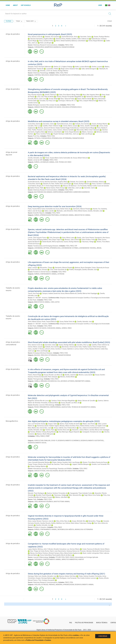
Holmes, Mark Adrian (72, 523)
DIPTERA (46, 248)
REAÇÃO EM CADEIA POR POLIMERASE (71, 471)
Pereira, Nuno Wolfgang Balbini (38, 240)
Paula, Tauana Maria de (49, 322)
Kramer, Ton (97, 209)
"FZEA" (19, 21)
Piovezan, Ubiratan (86, 551)
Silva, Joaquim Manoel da (88, 101)
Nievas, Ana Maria (36, 553)
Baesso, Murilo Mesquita (45, 434)
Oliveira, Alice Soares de (46, 464)
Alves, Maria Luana (68, 238)
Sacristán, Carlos (86, 37)
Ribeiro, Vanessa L (88, 132)
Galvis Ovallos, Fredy (88, 240)
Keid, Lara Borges (46, 43)
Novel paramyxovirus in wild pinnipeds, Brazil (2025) (50, 34)
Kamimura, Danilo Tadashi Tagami (48, 426)
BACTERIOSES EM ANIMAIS (43, 192)
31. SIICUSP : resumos (40, 298)
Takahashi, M (103, 69)
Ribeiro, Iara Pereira (89, 424)
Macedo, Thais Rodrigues (36, 493)
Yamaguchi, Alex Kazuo (102, 238)
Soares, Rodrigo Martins (102, 37)
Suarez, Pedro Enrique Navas (97, 347)
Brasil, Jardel (87, 553)
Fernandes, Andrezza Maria (49, 403)
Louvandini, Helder (52, 69)
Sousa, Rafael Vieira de (80, 158)
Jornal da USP (38, 160)
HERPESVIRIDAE (58, 192)
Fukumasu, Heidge (88, 242)
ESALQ (72, 557)
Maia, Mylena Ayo (34, 428)
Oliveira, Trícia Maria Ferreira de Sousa (95, 462)
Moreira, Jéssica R (44, 128)
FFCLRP (58, 557)
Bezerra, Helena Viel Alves (68, 576)
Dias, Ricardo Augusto (35, 95)
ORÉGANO (44, 381)
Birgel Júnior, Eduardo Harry (70, 69)
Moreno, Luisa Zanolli (86, 375)
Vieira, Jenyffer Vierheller (88, 126)
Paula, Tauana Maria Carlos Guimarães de (59, 158)
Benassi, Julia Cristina (72, 240)
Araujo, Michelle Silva (79, 521)
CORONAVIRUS (39, 47)
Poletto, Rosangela (75, 270)
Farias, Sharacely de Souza (100, 268)
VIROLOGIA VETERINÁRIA (49, 355)
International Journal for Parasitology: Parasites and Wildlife (52, 469)
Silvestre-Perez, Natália (63, 39)
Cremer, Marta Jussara (70, 126)
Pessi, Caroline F (97, 184)
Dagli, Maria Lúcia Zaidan (92, 495)
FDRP (47, 436)
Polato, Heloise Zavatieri (60, 462)
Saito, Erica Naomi (65, 95)
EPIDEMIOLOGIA (55, 248)
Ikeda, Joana (52, 130)
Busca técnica (102, 623)
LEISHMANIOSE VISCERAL (88, 248)
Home (8, 5)
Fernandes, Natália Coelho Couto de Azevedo (94, 186)
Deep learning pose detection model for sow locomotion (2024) (55, 206)
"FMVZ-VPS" (31, 21)
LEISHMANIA (38, 248)
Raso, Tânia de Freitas (68, 99)
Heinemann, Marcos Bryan (95, 97)
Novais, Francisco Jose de (45, 521)
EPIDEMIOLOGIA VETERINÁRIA (62, 138)
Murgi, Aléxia (76, 95)
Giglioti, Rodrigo (67, 67)
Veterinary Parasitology (41, 73)
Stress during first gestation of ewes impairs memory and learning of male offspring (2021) (66, 574)
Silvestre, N (47, 184)
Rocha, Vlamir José (51, 551)
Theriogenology (38, 379)
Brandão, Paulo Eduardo (44, 495)
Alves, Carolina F (56, 349)
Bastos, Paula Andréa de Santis (70, 424)
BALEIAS (37, 355)
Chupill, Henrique (59, 134)
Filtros (9, 21)
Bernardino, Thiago (46, 268)
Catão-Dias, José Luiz (72, 134)
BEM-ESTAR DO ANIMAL (83, 215)
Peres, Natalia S (102, 128)
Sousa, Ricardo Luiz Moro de (53, 375)
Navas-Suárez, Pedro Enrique (56, 188)
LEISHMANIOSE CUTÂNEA (70, 248)
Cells (35, 499)
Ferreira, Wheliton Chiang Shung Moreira (43, 432)
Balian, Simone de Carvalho (87, 401)
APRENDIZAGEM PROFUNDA (49, 215)
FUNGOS (84, 75)
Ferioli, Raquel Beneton (96, 41)
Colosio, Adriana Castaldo (65, 130)
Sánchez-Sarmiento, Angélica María (42, 39)
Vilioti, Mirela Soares (80, 211)
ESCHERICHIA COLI (54, 381)
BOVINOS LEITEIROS (68, 381)
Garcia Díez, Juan (45, 428)
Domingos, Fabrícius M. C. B (68, 101)
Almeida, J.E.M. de (46, 71)
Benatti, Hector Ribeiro (102, 549)
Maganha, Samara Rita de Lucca (38, 401)
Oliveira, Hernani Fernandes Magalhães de (70, 97)
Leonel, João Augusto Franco (37, 238)
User (100, 5)
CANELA (37, 381)
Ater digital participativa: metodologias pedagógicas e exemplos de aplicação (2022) (64, 421)
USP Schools (26, 5)
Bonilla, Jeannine (70, 375)
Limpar (110, 21)
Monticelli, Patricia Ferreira (101, 551)
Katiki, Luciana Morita (82, 67)
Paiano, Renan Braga (35, 375)
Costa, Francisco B (88, 549)
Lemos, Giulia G (79, 349)
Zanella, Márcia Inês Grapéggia (87, 293)
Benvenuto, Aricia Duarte (70, 347)
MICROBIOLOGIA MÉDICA (66, 529)
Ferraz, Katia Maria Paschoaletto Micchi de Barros (56, 555)
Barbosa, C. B (75, 186)
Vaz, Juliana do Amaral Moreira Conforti (92, 428)
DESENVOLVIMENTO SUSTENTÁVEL (92, 441)
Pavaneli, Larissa (42, 130)
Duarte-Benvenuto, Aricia (70, 37)
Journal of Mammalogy (41, 557)
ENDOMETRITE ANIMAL (83, 381)
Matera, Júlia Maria (62, 497)
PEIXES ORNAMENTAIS (42, 407)
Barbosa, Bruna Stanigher (83, 268)
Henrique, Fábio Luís (34, 576)
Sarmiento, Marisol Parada (82, 209)
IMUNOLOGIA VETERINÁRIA (84, 529)
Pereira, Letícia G (45, 349)
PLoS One (36, 136)
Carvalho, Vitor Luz (34, 126)
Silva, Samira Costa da (35, 37)
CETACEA (37, 138)
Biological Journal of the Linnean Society (46, 105)
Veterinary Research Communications (45, 45)
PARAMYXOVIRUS (78, 138)
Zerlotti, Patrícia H (51, 95)
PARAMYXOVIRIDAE (68, 47)
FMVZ (67, 45)
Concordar (103, 636)
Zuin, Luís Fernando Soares (37, 424)
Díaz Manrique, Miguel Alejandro (69, 432)
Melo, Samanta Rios (75, 495)
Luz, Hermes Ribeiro (73, 549)
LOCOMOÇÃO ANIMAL (47, 162)
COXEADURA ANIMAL (54, 328)
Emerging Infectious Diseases (43, 353)
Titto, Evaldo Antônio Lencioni (86, 578)
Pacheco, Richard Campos (51, 553)
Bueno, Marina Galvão (84, 99)
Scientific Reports (39, 213)
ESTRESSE (61, 274)
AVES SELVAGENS (52, 471)
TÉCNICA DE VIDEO (65, 162)
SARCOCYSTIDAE (40, 471)
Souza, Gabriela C (68, 349)
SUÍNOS (37, 162)
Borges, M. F (41, 186)
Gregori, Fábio (53, 424)
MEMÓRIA (59, 585)
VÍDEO (69, 328)
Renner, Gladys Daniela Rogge (60, 128)
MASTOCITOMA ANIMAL (62, 502)
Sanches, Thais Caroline (62, 464)
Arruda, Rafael (53, 99)
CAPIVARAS (38, 559)
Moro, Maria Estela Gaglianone (70, 553)
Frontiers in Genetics (40, 527)
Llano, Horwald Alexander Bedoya (39, 462)
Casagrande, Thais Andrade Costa (81, 493)
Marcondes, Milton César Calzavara (88, 130)
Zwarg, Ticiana (33, 464)
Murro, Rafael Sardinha (64, 41)
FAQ (71, 623)
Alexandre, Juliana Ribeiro (80, 430)
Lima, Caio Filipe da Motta (45, 97)
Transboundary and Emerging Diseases (46, 246)
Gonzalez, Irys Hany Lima (48, 101)
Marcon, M (66, 186)
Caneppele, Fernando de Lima (92, 432)
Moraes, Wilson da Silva (67, 426)
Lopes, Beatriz (32, 549)
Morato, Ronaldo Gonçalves (57, 549)
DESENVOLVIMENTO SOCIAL (37, 443)
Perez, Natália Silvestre (92, 349)
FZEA (71, 45)
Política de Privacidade (84, 623)
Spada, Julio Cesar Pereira (85, 238)
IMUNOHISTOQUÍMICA (46, 502)
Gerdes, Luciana (97, 67)
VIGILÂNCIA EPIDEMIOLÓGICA (72, 107)
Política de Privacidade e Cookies (39, 640)
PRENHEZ (52, 585)
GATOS (57, 302)
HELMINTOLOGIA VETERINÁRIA (70, 75)
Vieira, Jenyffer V (33, 349)
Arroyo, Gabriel (59, 428)
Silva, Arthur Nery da (63, 521)
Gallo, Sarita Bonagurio (89, 69)
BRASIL (99, 248)
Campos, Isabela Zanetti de (51, 293)
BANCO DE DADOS (55, 107)
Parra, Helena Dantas (83, 426)
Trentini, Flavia (50, 430)
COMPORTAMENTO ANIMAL (52, 559)
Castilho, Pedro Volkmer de (80, 39)
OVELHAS (90, 75)
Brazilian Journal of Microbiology (44, 405)
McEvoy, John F (43, 549)
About (15, 5)
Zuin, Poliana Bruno (70, 428)
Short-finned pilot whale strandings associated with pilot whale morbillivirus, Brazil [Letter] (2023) (69, 342)
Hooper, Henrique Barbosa (44, 578)
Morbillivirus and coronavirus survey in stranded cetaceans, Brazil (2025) (59, 121)
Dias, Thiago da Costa (37, 551)
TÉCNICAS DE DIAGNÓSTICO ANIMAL (84, 407)
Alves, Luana (32, 521)
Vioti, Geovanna (54, 238)
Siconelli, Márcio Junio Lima (37, 99)
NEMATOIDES (54, 75)
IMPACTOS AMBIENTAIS (70, 559)
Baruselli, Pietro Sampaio (49, 377)
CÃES (52, 302)
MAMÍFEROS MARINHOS (53, 47)
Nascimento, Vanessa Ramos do (69, 551)
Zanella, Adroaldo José (35, 158)
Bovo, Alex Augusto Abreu (91, 95)
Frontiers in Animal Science (42, 272)
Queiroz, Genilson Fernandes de (57, 493)
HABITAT (81, 559)
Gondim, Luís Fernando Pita (101, 464)
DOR (57, 162)
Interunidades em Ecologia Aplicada (86, 557)
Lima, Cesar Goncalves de (58, 270)
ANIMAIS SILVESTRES (41, 107)
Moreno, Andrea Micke (67, 377)
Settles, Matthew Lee (58, 523)
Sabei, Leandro (49, 211)
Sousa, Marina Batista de (68, 293)
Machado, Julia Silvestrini (65, 211)
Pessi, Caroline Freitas (46, 41)
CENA (57, 73)
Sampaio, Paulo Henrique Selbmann (39, 67)
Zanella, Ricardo (45, 523)
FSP (76, 246)
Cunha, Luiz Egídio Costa (98, 426)
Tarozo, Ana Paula (34, 293)
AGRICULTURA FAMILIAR (42, 441)
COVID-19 (54, 441)
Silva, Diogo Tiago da (55, 240)
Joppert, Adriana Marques (81, 464)
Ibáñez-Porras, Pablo (37, 188)
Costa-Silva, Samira (34, 124)
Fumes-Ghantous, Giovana (39, 270)
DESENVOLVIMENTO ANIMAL (84, 585)
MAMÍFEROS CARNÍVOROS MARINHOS (77, 192)
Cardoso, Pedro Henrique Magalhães (63, 401)
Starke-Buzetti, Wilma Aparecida (53, 242)
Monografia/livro (12, 421)
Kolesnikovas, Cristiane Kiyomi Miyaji (82, 128)
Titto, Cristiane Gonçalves (46, 580)
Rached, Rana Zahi (63, 430)
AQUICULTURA (66, 407)
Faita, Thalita (32, 130)
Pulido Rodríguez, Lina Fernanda (66, 578)
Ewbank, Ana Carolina (52, 37)
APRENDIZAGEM (69, 585)
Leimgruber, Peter (97, 553)
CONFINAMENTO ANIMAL (48, 274)
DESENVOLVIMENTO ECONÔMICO (69, 441)
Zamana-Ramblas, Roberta (95, 182)
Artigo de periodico (13, 34)
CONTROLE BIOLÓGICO (42, 75)
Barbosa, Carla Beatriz (79, 41)
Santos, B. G (58, 67)
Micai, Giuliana (33, 71)
